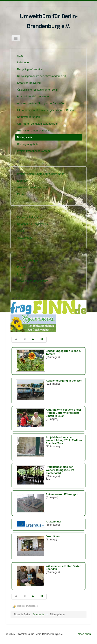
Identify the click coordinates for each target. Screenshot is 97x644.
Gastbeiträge (25, 238)
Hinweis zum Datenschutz (33, 281)
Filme (20, 194)
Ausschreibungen (27, 261)
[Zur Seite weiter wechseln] (34, 340)
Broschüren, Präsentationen (34, 96)
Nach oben (84, 634)
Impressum (24, 274)
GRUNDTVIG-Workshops (32, 187)
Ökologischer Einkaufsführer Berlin (38, 90)
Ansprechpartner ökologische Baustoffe (40, 103)
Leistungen (24, 62)
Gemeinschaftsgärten (30, 217)
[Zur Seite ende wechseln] (42, 340)
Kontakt (22, 267)
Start (20, 56)
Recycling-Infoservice (30, 69)
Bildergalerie (25, 137)
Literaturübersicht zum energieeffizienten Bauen (46, 110)
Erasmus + (24, 181)
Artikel (21, 231)
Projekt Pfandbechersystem (33, 151)
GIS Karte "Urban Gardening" (35, 131)
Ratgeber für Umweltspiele (33, 224)
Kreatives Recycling (29, 83)
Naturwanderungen (29, 117)
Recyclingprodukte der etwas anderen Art (42, 76)
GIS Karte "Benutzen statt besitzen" (38, 124)
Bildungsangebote (28, 144)
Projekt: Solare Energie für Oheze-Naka (41, 174)
